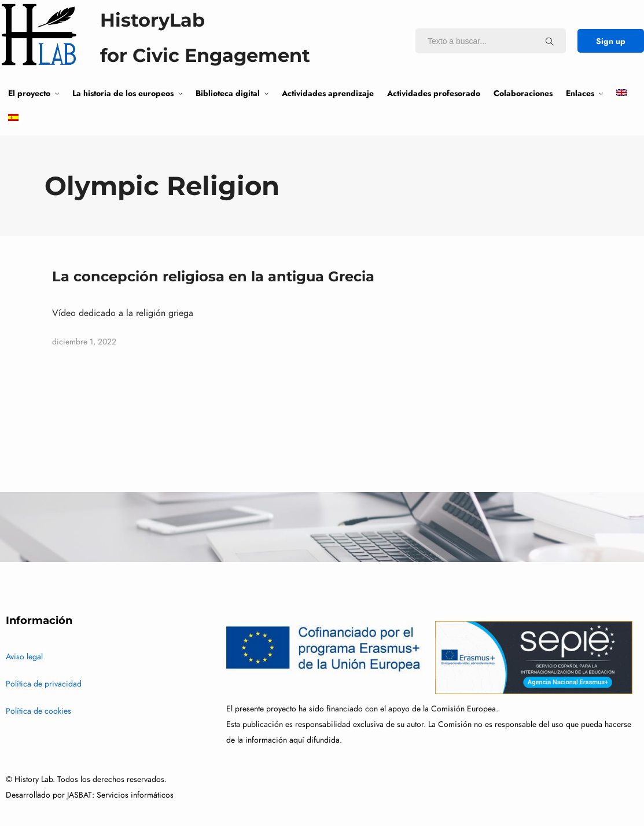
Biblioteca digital (228, 93)
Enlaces (580, 93)
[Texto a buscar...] (550, 41)
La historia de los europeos (123, 93)
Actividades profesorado (434, 93)
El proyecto (29, 93)
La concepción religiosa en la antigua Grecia (213, 276)
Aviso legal (24, 657)
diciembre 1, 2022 (84, 342)
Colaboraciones (523, 93)
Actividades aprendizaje (328, 93)
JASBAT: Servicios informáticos (120, 795)
